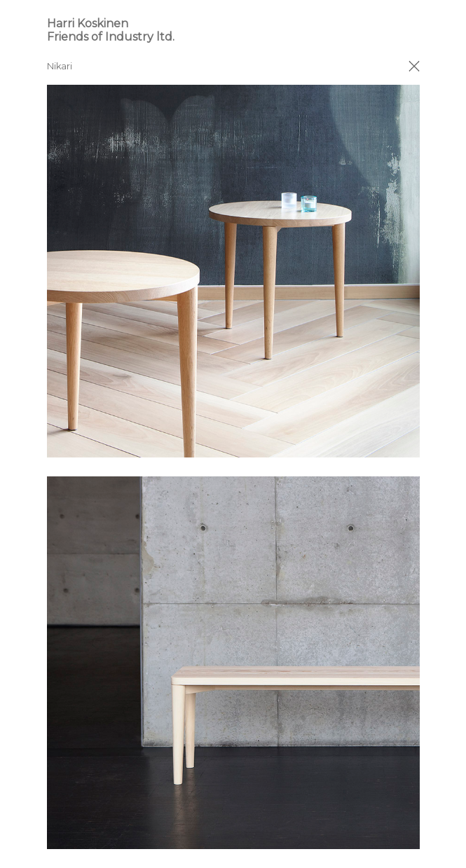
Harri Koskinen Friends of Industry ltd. (111, 30)
